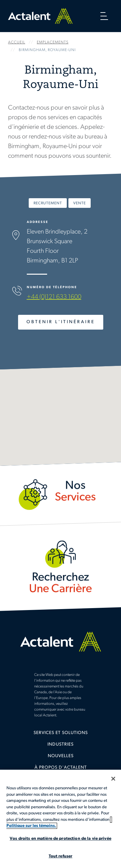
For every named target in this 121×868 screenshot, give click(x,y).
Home (40, 16)
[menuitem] (60, 735)
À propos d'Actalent (61, 768)
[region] (60, 819)
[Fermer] (113, 779)
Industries (60, 744)
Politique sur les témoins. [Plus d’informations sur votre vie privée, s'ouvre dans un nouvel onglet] (31, 826)
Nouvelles (61, 756)
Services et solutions (61, 733)
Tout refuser (61, 856)
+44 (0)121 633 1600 (54, 297)
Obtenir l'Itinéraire (61, 322)
